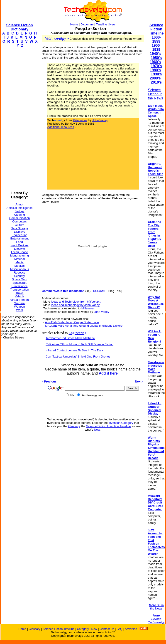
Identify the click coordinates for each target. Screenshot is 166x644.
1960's (155, 62)
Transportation (19, 290)
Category (83, 629)
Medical (20, 266)
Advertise (131, 629)
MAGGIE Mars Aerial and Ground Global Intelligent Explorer (84, 326)
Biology (20, 211)
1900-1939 (156, 48)
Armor (19, 204)
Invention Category (121, 423)
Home (74, 24)
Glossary (74, 426)
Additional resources (61, 127)
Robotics (20, 273)
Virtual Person (19, 300)
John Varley (100, 120)
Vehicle (20, 296)
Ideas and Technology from (76, 302)
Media (19, 262)
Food (20, 242)
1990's (156, 74)
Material (20, 259)
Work (20, 310)
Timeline (101, 24)
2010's (156, 82)
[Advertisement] (20, 119)
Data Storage (20, 228)
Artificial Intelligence (20, 208)
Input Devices (20, 245)
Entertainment (20, 238)
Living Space (20, 252)
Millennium (88, 308)
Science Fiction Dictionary (19, 27)
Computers (20, 221)
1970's (156, 66)
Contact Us (107, 629)
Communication (20, 218)
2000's (155, 78)
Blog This (115, 291)
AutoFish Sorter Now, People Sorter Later (72, 322)
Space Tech (20, 279)
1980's (155, 70)
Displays (19, 232)
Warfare (20, 303)
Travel (20, 293)
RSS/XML (99, 291)
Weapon (20, 307)
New (112, 24)
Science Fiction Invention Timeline (109, 426)
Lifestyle (20, 249)
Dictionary (87, 24)
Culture (20, 225)
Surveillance (20, 286)
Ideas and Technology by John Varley (75, 305)
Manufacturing (20, 255)
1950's (156, 58)
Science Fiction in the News (155, 94)
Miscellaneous (20, 269)
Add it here (108, 373)
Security (20, 276)
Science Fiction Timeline (156, 29)
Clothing (20, 215)
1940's (155, 54)
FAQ (120, 629)
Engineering (19, 235)
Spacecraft (20, 283)
